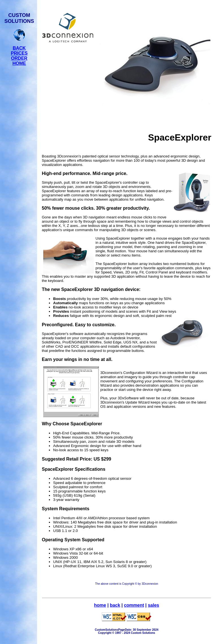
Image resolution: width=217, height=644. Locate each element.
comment (134, 605)
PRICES (19, 53)
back (115, 605)
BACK (19, 48)
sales (153, 605)
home (100, 605)
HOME (19, 63)
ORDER (19, 58)
